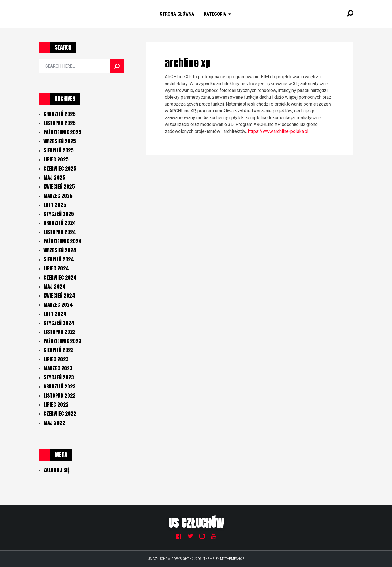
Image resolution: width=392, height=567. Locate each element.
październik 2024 (63, 241)
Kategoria (215, 14)
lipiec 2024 (56, 268)
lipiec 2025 (56, 159)
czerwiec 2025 (60, 168)
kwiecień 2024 (59, 296)
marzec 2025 (58, 196)
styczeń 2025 (59, 214)
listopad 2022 (60, 395)
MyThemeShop (232, 559)
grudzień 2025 (60, 114)
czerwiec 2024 (60, 277)
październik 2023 (62, 341)
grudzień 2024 (60, 223)
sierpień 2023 (59, 350)
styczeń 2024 (59, 323)
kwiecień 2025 (59, 187)
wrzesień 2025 (60, 141)
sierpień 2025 (59, 150)
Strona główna (177, 14)
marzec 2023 (58, 368)
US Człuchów (196, 523)
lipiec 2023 (56, 359)
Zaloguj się (56, 470)
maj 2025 (54, 178)
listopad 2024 (60, 232)
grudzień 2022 (60, 386)
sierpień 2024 (59, 259)
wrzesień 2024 (60, 250)
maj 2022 (54, 423)
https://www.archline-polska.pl (278, 131)
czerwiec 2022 (60, 414)
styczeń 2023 (59, 377)
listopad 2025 (60, 123)
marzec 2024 (58, 305)
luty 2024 (55, 314)
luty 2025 (55, 205)
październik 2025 (62, 132)
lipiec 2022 (56, 405)
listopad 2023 (60, 332)
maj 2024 (54, 286)
